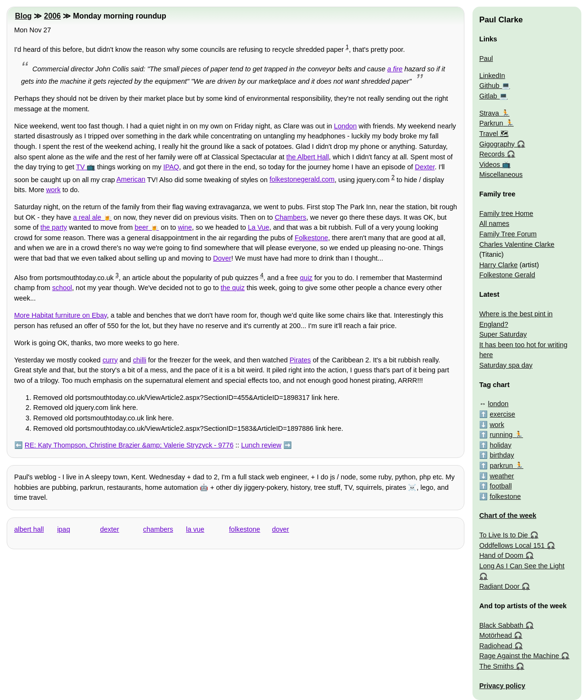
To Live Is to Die (503, 535)
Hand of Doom (501, 555)
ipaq (63, 529)
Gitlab (488, 96)
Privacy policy (502, 686)
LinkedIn (492, 76)
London (346, 126)
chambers (158, 529)
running (501, 435)
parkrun (501, 466)
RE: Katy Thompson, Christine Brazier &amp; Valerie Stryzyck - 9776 (129, 445)
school (62, 288)
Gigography (497, 144)
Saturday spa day (506, 365)
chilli (140, 360)
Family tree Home (506, 214)
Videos (490, 165)
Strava (489, 113)
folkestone (245, 529)
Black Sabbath (501, 625)
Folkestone (311, 238)
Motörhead (496, 635)
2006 (53, 16)
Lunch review (261, 445)
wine (185, 227)
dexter (110, 529)
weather (502, 476)
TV (80, 167)
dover (280, 529)
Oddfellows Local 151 (512, 545)
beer (141, 227)
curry (110, 360)
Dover (222, 258)
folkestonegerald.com (302, 179)
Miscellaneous (501, 175)
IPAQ (171, 167)
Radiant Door (499, 586)
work (53, 190)
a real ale (87, 217)
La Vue (258, 227)
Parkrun (491, 123)
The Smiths (496, 666)
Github (489, 86)
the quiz (232, 288)
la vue (195, 529)
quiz (306, 278)
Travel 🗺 (494, 134)
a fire (395, 69)
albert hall (29, 529)
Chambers (290, 217)
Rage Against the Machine (519, 656)
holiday (501, 445)
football (501, 486)
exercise (502, 414)
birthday (502, 455)
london (498, 404)
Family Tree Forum (508, 234)
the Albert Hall (308, 157)
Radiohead (496, 646)
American (131, 179)
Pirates (300, 360)
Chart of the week (508, 515)
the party (54, 227)
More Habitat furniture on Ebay (61, 315)
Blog (24, 16)
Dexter (425, 167)
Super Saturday (503, 334)
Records (492, 154)
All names (494, 224)
